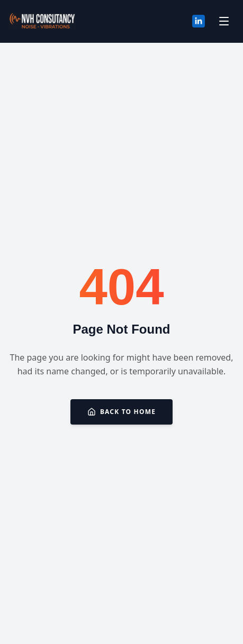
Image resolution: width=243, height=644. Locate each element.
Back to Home (121, 412)
